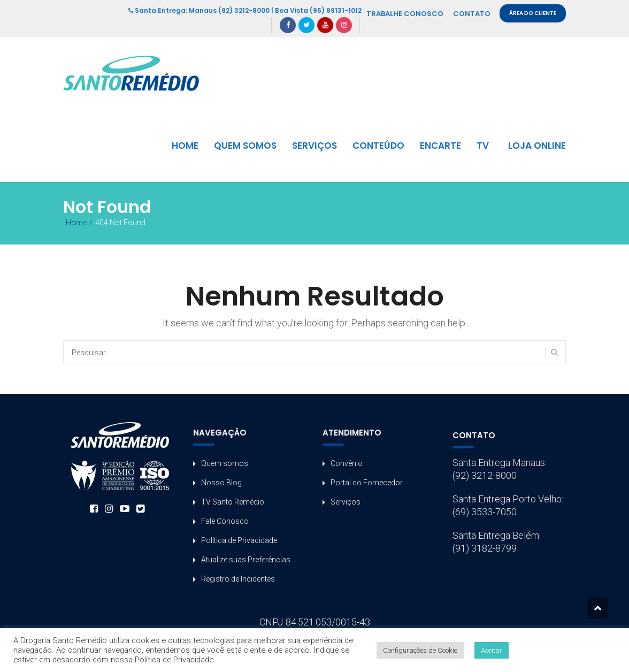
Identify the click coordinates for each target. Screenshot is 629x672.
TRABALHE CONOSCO (405, 14)
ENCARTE (440, 146)
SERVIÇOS (314, 146)
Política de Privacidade (239, 540)
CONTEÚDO (378, 146)
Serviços (346, 502)
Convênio (347, 463)
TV (483, 146)
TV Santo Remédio (233, 502)
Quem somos (225, 463)
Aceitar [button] (492, 650)
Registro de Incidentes (238, 579)
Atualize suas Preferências (246, 560)
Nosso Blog (221, 483)
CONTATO (472, 14)
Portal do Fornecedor (367, 483)
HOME (185, 146)
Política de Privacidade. (175, 660)
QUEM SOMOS (245, 146)
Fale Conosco (225, 521)
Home (76, 223)
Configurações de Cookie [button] (420, 650)
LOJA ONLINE (537, 146)
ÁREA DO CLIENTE (533, 13)
